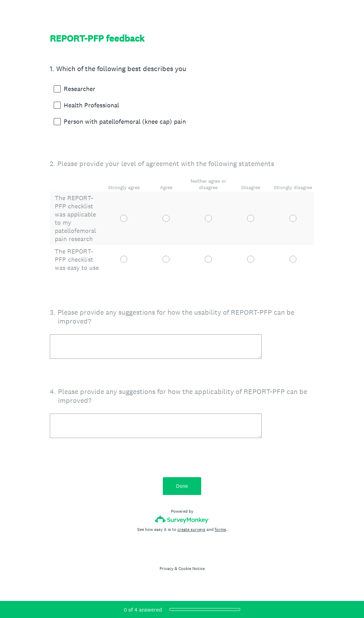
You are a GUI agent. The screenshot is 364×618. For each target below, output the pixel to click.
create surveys (191, 529)
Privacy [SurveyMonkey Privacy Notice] (167, 569)
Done (182, 486)
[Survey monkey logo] (182, 519)
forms (220, 529)
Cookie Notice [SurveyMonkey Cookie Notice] (192, 569)
